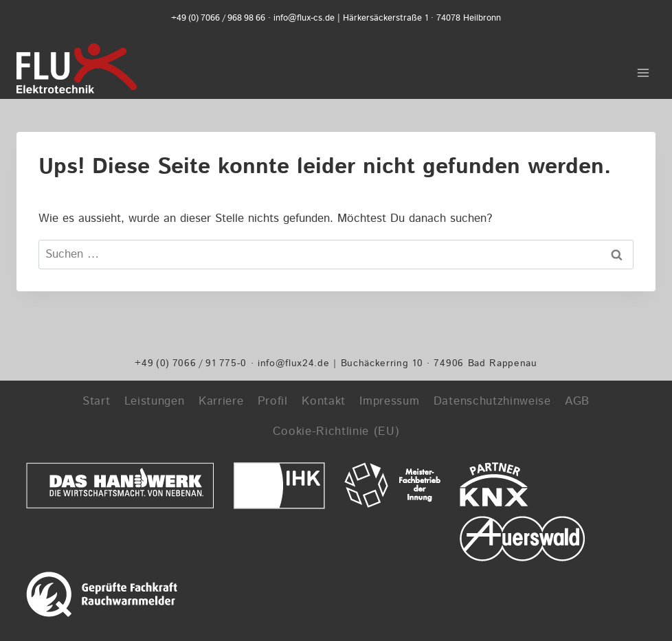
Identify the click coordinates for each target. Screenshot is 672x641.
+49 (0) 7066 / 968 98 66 (218, 18)
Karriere (221, 401)
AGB (577, 401)
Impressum (389, 401)
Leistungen (155, 401)
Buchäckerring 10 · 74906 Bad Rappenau (439, 363)
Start (96, 401)
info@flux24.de (294, 363)
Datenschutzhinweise (492, 401)
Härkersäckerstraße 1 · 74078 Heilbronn (422, 18)
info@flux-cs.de (304, 18)
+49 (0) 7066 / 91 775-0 (191, 363)
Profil (273, 401)
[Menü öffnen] (643, 68)
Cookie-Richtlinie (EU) (336, 431)
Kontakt (324, 401)
